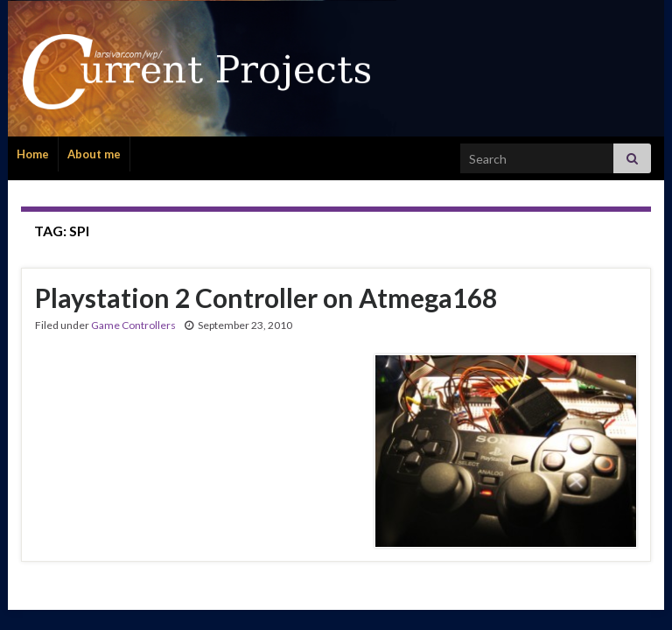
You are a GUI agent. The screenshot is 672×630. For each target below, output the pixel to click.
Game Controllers (133, 325)
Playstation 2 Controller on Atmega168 (266, 297)
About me (94, 154)
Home (33, 154)
